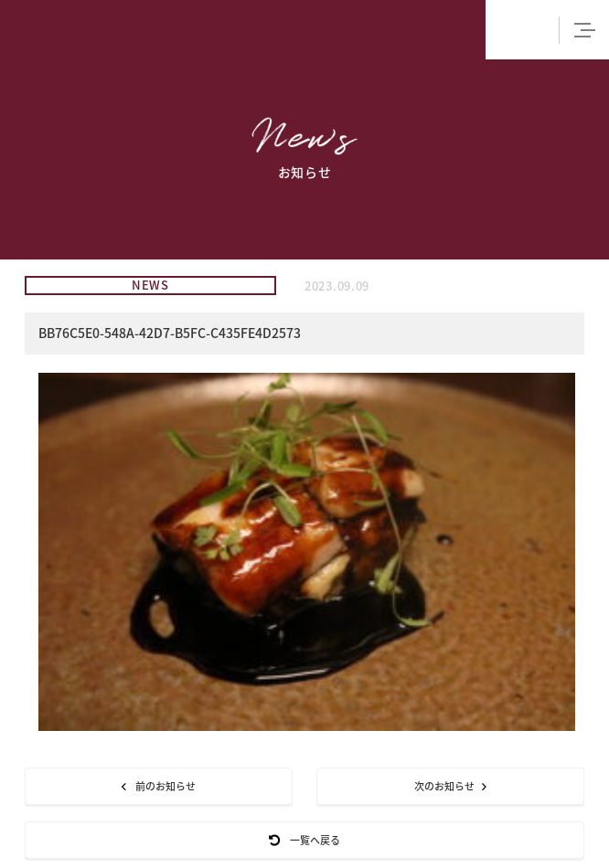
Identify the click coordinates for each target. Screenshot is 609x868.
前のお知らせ (159, 786)
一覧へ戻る (304, 840)
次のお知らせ (450, 786)
